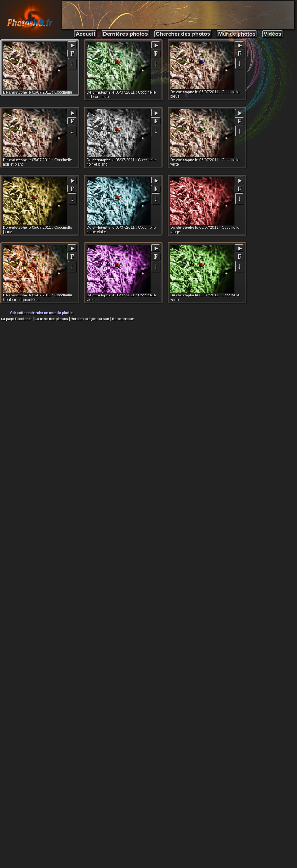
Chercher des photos (183, 34)
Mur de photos (237, 34)
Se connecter (123, 319)
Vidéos (273, 34)
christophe (18, 92)
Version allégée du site (90, 319)
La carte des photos (51, 319)
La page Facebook (16, 319)
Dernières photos (126, 34)
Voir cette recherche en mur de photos (42, 313)
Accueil (85, 34)
